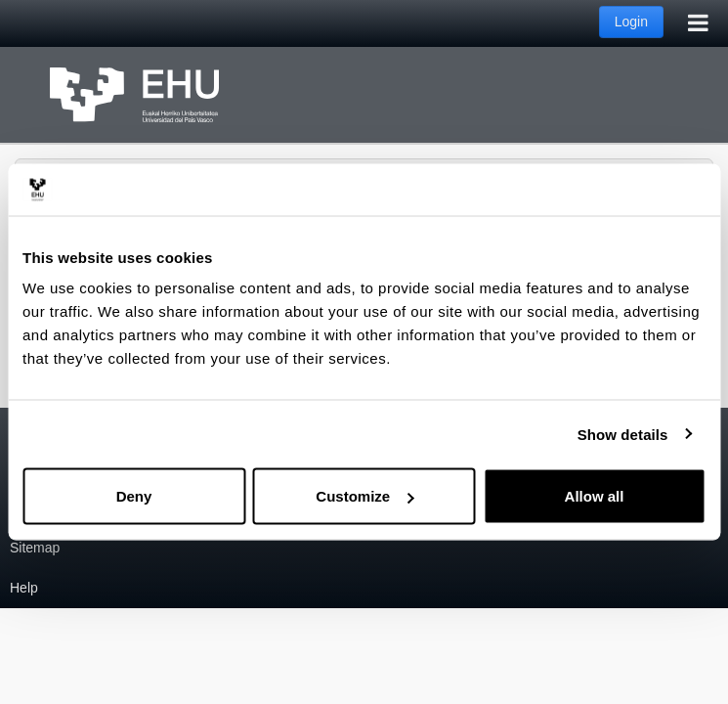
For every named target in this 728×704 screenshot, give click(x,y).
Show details (623, 434)
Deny (134, 496)
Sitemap (35, 548)
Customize (364, 496)
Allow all (595, 496)
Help (24, 588)
